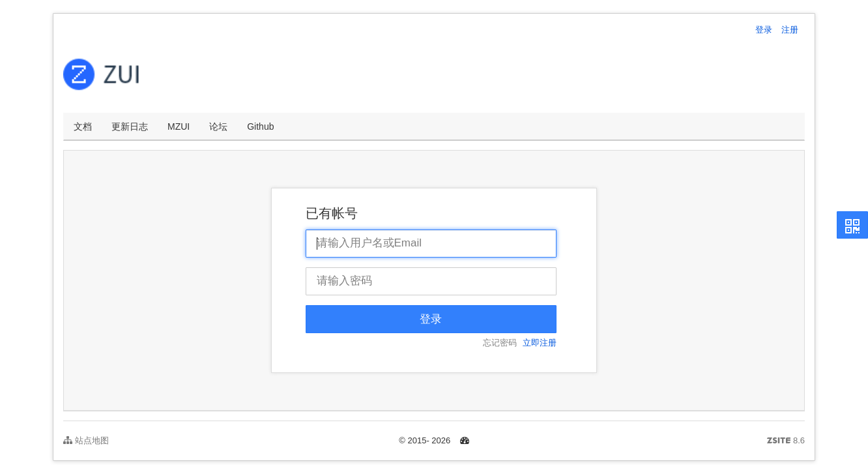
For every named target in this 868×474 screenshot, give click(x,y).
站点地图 (86, 440)
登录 (764, 30)
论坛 (218, 126)
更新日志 (130, 126)
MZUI (179, 126)
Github (260, 126)
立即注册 (540, 343)
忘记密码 (500, 343)
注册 (790, 30)
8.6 (786, 441)
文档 (83, 126)
